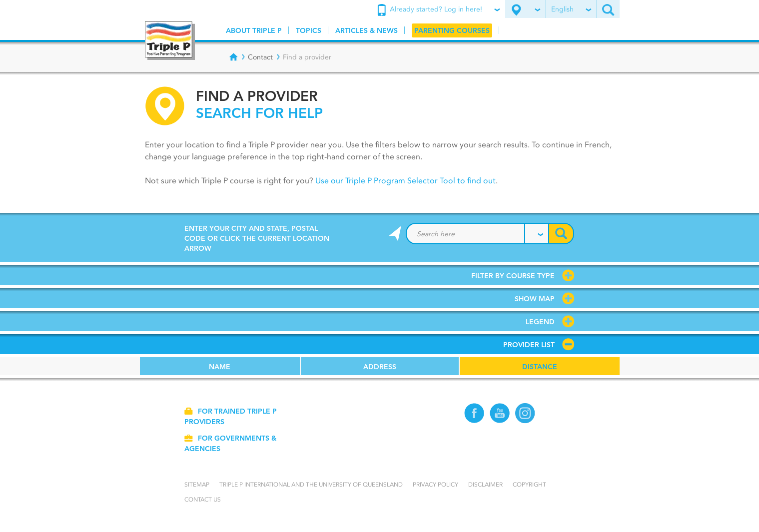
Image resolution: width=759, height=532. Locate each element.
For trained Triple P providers (230, 416)
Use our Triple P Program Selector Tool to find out (404, 181)
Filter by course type (513, 276)
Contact (260, 57)
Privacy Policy (435, 484)
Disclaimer (485, 484)
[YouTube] (500, 421)
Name (220, 367)
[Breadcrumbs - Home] (233, 57)
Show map (535, 299)
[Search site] (608, 9)
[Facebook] (474, 421)
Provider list (529, 345)
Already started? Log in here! (438, 10)
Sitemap (197, 484)
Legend (540, 322)
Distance (540, 367)
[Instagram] (525, 421)
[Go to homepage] (170, 41)
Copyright (529, 484)
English (571, 9)
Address (380, 367)
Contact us (203, 499)
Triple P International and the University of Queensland (311, 484)
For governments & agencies (230, 443)
